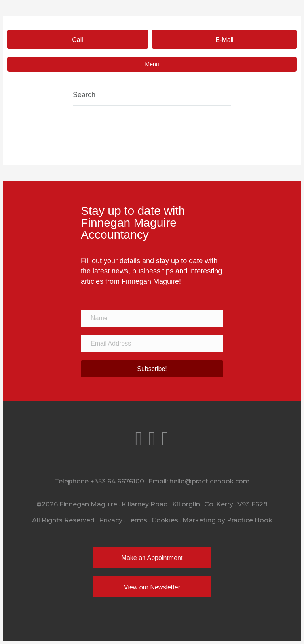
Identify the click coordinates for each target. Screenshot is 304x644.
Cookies (165, 520)
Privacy (111, 520)
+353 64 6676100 (117, 481)
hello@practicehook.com (210, 481)
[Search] (152, 96)
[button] (78, 39)
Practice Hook (250, 520)
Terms (137, 520)
